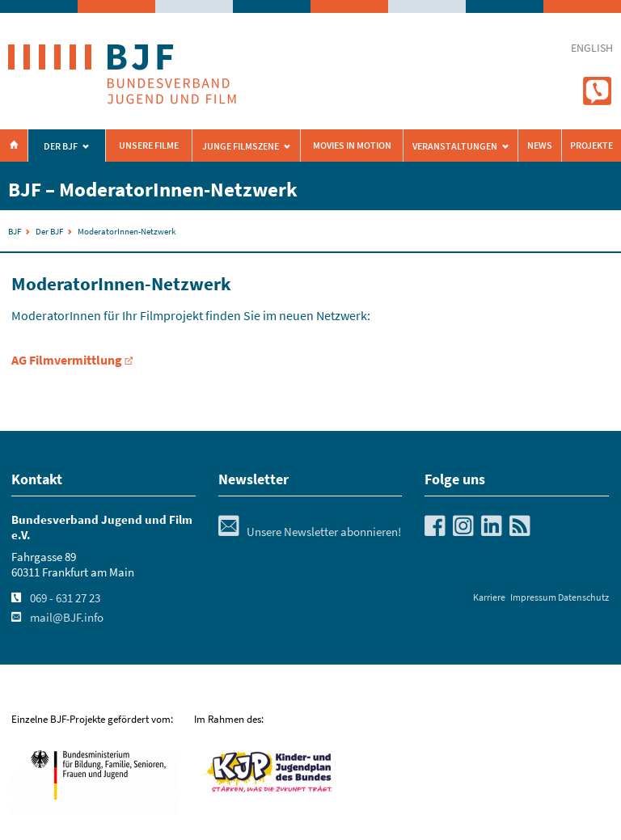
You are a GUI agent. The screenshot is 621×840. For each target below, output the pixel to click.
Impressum (533, 597)
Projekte (591, 146)
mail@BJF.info (67, 618)
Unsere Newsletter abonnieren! (310, 532)
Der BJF (61, 146)
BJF (15, 231)
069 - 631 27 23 (65, 598)
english (592, 48)
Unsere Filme (149, 146)
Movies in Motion (352, 146)
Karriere (489, 597)
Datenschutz (583, 597)
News (540, 146)
